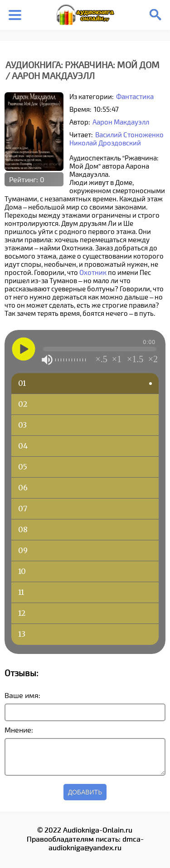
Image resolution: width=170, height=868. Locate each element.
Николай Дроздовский (105, 143)
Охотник (93, 272)
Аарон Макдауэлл (121, 122)
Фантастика (135, 96)
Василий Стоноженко (129, 135)
